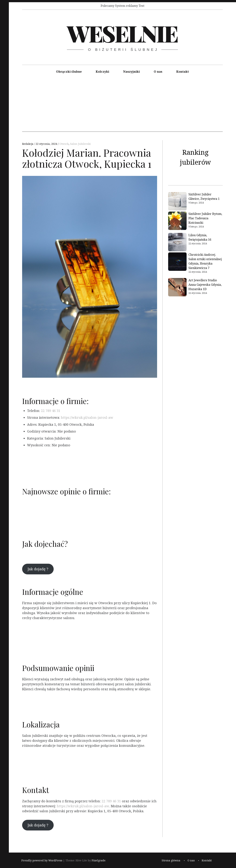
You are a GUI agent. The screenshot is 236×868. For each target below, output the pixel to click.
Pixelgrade (99, 860)
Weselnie (122, 33)
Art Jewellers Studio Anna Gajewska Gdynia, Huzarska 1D (205, 285)
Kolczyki (102, 72)
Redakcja (28, 144)
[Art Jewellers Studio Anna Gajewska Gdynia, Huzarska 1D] (177, 288)
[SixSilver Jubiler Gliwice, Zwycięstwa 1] (177, 202)
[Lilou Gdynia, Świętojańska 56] (177, 243)
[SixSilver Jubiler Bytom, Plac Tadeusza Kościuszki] (177, 221)
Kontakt (183, 72)
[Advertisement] (122, 106)
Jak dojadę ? (38, 569)
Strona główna (171, 860)
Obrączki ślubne (69, 72)
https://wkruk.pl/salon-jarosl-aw (87, 417)
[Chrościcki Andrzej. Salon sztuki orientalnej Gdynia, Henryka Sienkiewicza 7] (177, 262)
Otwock (64, 144)
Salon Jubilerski (80, 144)
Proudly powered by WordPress (42, 860)
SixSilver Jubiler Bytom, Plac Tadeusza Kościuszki (205, 218)
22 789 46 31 (51, 411)
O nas (158, 72)
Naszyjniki (131, 72)
